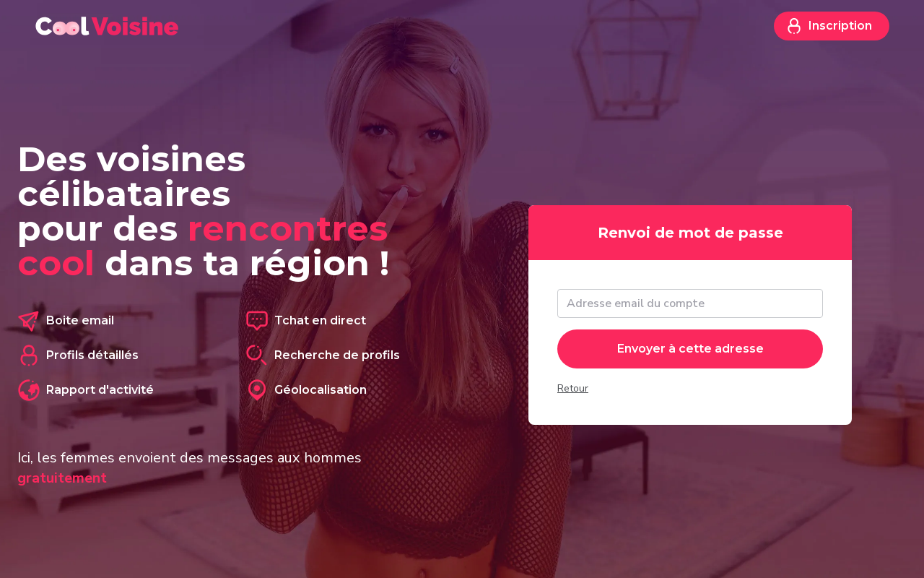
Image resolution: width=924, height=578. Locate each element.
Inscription (829, 26)
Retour (573, 388)
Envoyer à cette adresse (690, 349)
